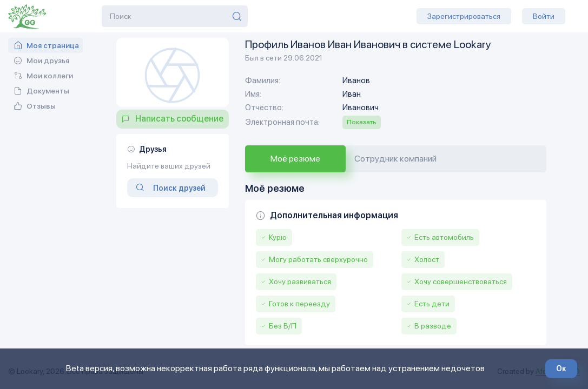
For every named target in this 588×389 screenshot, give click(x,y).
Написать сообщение (179, 119)
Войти (544, 16)
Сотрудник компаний (395, 159)
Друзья (153, 149)
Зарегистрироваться (464, 16)
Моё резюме (295, 159)
